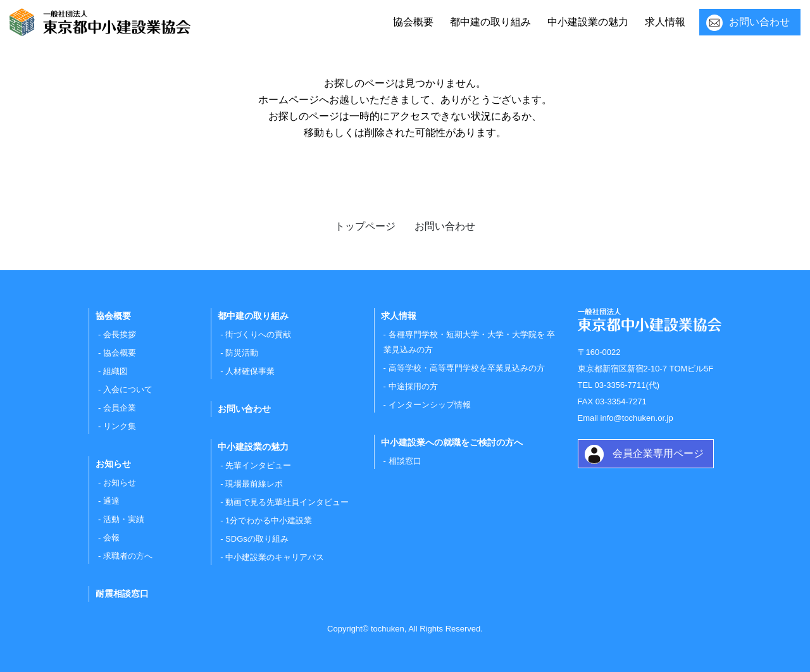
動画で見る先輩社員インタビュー (287, 502)
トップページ (365, 226)
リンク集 (120, 426)
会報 (111, 538)
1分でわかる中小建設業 (269, 520)
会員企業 (120, 408)
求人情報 (665, 22)
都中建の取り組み (490, 22)
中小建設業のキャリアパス (275, 557)
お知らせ (120, 482)
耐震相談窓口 (122, 594)
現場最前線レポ (254, 484)
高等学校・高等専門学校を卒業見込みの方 (467, 368)
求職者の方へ (128, 556)
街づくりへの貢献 (258, 334)
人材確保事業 (250, 371)
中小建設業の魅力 (588, 22)
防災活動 (242, 353)
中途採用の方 (413, 386)
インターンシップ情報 (430, 405)
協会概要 (413, 22)
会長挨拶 (120, 334)
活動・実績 (124, 519)
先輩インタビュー (258, 465)
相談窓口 (405, 461)
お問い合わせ (759, 22)
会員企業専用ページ (658, 453)
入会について (128, 389)
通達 (111, 501)
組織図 (115, 371)
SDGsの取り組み (257, 539)
